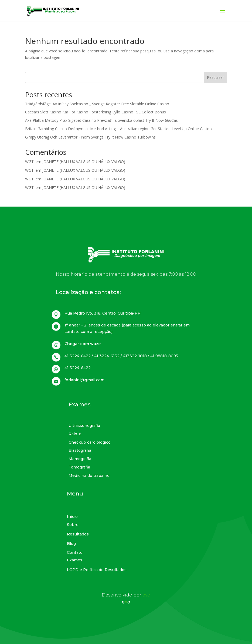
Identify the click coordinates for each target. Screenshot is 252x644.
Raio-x (75, 434)
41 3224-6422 (78, 368)
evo (146, 595)
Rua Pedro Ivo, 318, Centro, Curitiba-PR (103, 313)
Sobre (73, 525)
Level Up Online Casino (192, 129)
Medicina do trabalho (89, 476)
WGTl (30, 162)
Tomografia (79, 467)
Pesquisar (215, 77)
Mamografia (80, 459)
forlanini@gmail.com (84, 380)
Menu (75, 494)
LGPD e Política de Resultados (97, 570)
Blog (71, 544)
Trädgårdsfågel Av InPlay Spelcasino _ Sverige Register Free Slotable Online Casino (97, 104)
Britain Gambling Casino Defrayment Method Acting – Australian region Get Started (98, 129)
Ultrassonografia (84, 426)
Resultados (78, 534)
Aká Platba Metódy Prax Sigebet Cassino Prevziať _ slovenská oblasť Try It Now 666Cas (101, 120)
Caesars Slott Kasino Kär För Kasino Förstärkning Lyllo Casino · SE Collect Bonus (96, 112)
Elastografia (80, 450)
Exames (80, 404)
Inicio (72, 517)
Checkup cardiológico (90, 442)
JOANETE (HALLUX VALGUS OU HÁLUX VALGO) (84, 162)
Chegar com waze (83, 344)
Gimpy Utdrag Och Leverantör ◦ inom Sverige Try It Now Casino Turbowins (90, 137)
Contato (75, 552)
